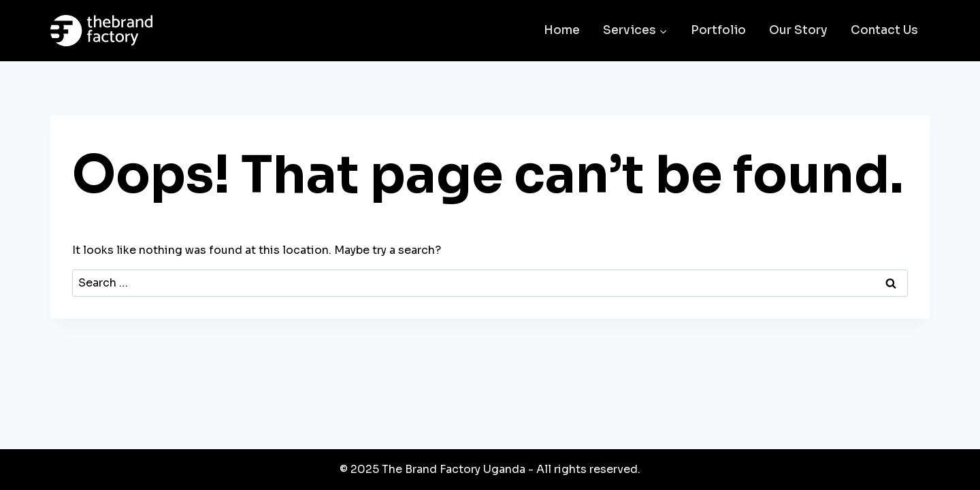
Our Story (798, 30)
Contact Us (884, 30)
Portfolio (718, 30)
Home (562, 30)
